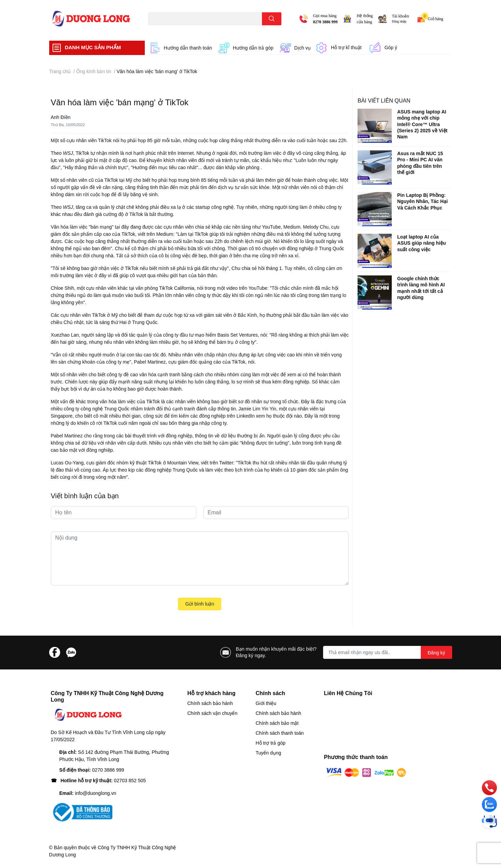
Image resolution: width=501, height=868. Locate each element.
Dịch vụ (303, 48)
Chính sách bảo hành (210, 703)
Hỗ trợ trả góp (271, 743)
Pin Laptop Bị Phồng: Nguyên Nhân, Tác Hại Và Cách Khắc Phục (422, 201)
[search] (272, 19)
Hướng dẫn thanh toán (188, 48)
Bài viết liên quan (384, 101)
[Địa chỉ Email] (388, 652)
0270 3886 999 (325, 22)
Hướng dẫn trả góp (253, 48)
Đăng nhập (399, 21)
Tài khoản (401, 16)
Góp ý (391, 48)
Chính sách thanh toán (280, 733)
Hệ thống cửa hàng (365, 19)
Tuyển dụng (269, 753)
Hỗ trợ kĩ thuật (346, 48)
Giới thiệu (266, 703)
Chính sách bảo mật (277, 723)
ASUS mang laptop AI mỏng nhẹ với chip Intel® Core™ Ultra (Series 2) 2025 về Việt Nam (422, 124)
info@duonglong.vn (95, 793)
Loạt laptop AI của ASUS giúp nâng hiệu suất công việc (422, 243)
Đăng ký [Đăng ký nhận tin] (436, 653)
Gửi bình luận (200, 604)
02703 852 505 (130, 781)
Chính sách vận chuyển (213, 713)
